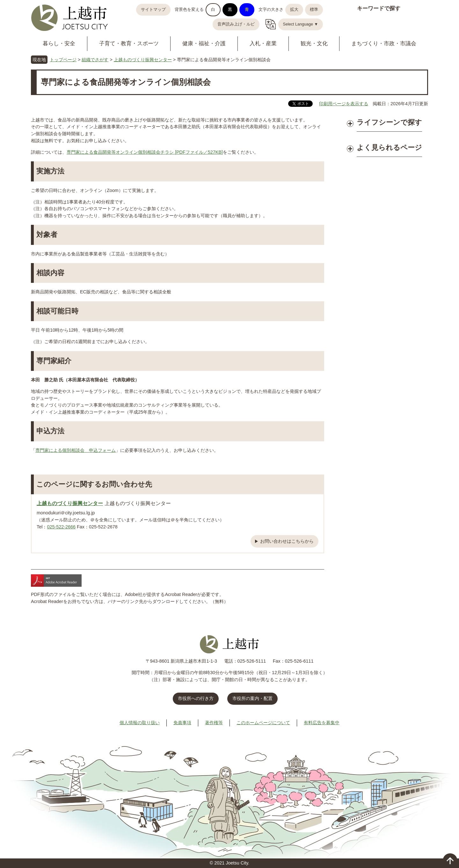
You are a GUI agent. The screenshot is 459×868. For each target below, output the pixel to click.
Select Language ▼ (301, 24)
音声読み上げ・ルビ (236, 24)
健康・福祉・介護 (204, 44)
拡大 (294, 10)
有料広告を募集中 (322, 723)
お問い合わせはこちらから (287, 541)
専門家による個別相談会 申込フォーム (76, 450)
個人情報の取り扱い (140, 723)
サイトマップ (153, 10)
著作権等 (214, 723)
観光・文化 (314, 44)
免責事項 (182, 723)
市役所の (252, 698)
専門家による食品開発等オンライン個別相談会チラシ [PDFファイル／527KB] (145, 152)
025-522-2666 (61, 527)
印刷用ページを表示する (344, 104)
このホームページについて (263, 723)
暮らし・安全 (59, 44)
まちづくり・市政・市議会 (384, 44)
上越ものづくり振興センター (143, 60)
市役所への (196, 698)
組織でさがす (95, 60)
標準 (314, 10)
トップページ (63, 60)
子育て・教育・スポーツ (129, 44)
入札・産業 (263, 44)
